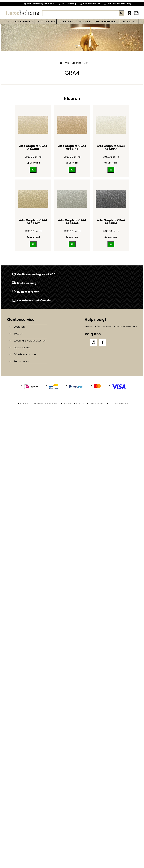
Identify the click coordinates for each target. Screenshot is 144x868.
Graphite (76, 63)
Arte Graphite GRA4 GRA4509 (111, 222)
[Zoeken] (81, 13)
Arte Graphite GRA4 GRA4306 (111, 148)
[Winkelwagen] (129, 13)
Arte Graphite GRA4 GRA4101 (33, 148)
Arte (67, 63)
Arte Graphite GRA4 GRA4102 (72, 148)
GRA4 (87, 63)
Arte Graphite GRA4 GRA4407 (33, 222)
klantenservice (129, 326)
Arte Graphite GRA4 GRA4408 (72, 222)
